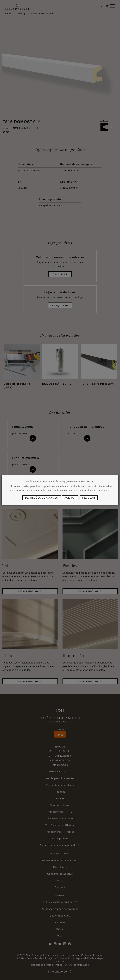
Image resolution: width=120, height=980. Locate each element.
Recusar (89, 498)
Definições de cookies (42, 498)
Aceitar (70, 498)
